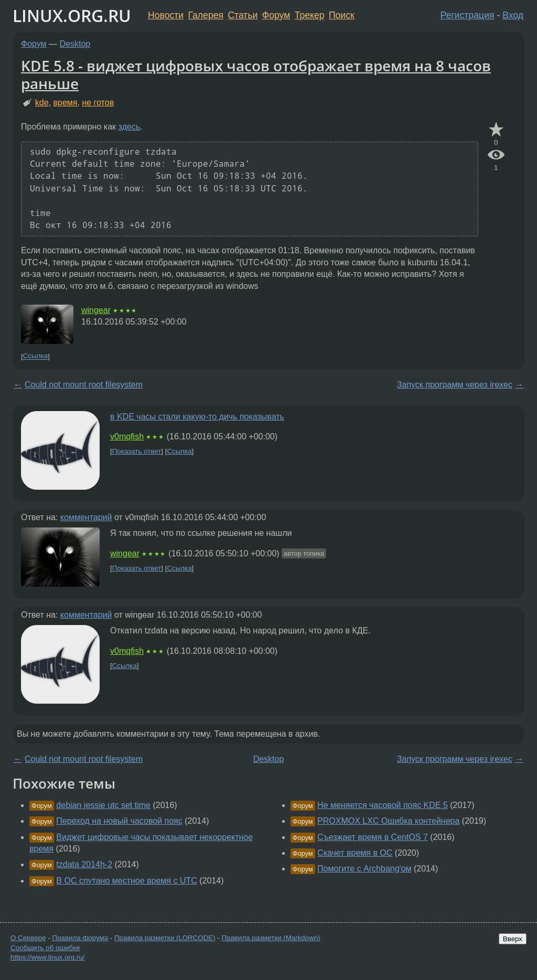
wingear (96, 310)
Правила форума (80, 938)
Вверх (513, 939)
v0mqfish (127, 437)
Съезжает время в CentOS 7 (373, 837)
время (66, 103)
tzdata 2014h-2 (84, 864)
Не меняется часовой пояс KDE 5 (383, 805)
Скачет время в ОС (355, 853)
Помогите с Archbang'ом (364, 869)
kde (42, 103)
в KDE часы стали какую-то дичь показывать (197, 417)
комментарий (86, 517)
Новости (166, 15)
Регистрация (468, 15)
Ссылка (35, 356)
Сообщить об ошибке (45, 948)
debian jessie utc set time (103, 805)
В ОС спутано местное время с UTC (127, 881)
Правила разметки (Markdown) (271, 938)
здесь (130, 127)
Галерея (206, 15)
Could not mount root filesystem (84, 385)
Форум (276, 15)
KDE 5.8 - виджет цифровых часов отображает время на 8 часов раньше (256, 74)
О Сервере (28, 938)
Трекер (310, 15)
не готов (98, 103)
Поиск (342, 15)
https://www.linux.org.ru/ (47, 957)
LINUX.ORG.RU (72, 15)
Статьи (243, 15)
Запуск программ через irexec (455, 385)
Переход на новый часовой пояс (119, 821)
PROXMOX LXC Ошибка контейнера (388, 821)
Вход (513, 15)
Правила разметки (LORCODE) (165, 938)
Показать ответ (137, 451)
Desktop (75, 44)
